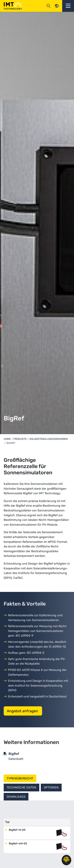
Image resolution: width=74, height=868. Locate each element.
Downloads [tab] (16, 797)
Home (7, 439)
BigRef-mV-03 (18, 844)
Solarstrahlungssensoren (49, 439)
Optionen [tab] (51, 787)
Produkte (20, 439)
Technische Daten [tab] (21, 787)
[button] (68, 6)
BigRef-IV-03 (17, 830)
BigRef (14, 754)
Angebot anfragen (23, 711)
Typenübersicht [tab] (20, 778)
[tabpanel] (37, 837)
